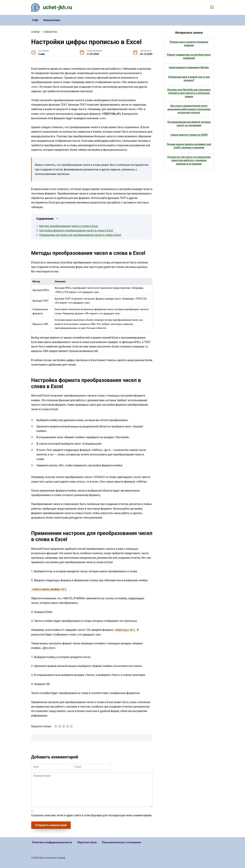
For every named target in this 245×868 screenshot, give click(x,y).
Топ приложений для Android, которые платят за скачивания (189, 124)
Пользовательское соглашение (122, 842)
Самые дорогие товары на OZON (189, 135)
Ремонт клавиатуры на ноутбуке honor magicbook (189, 56)
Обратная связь (87, 842)
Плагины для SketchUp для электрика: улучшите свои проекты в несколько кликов (189, 93)
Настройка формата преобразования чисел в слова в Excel (76, 231)
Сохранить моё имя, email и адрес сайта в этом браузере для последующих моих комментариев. (92, 815)
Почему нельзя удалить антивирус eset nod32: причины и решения (189, 146)
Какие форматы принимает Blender (189, 68)
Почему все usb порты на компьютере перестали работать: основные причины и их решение (189, 160)
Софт (35, 20)
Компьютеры (52, 20)
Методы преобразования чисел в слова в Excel (69, 226)
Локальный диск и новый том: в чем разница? (189, 79)
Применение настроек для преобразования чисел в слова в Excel (80, 235)
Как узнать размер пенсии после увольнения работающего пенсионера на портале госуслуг (189, 109)
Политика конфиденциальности (52, 842)
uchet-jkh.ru (57, 7)
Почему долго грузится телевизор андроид (189, 44)
